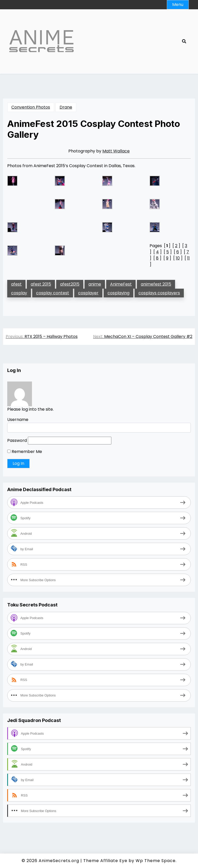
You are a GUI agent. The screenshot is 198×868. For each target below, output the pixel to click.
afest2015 (70, 284)
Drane (66, 107)
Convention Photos (31, 107)
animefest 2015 (156, 284)
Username (18, 420)
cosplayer (88, 293)
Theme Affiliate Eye (105, 861)
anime (95, 284)
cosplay (19, 293)
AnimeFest (121, 284)
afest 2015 (41, 284)
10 (178, 258)
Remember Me (25, 452)
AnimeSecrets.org (59, 861)
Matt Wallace (116, 151)
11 (188, 258)
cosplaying (118, 293)
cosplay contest (53, 293)
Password (17, 440)
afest (16, 284)
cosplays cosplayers (159, 293)
